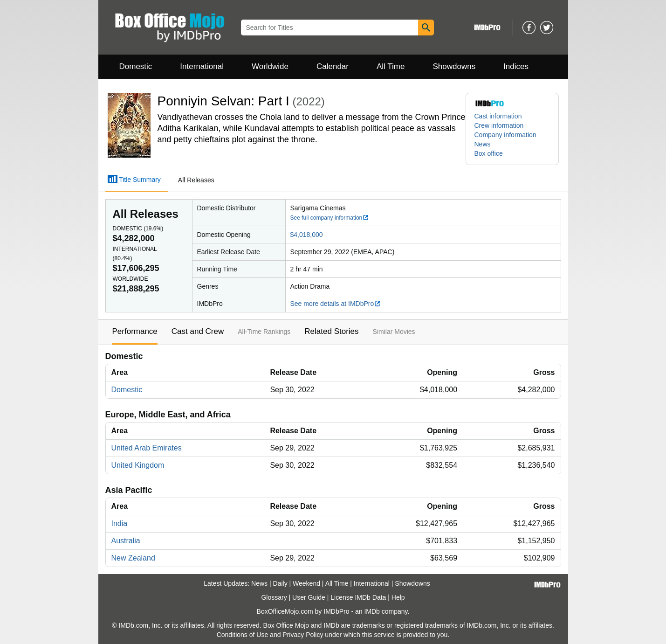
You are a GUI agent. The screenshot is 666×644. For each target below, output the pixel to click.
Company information (505, 135)
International (202, 66)
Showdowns (454, 66)
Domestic (136, 66)
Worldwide (270, 66)
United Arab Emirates (147, 448)
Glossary (274, 597)
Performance (135, 331)
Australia (126, 541)
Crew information (499, 125)
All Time (391, 66)
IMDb (372, 611)
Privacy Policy (303, 635)
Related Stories (331, 331)
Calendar (333, 66)
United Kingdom (138, 465)
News (483, 144)
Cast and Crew (198, 331)
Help (398, 597)
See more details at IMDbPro (336, 304)
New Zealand (133, 558)
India (120, 523)
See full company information (330, 218)
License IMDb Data (358, 597)
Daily (280, 583)
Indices (516, 66)
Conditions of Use (243, 635)
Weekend (306, 583)
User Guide (309, 597)
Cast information (498, 116)
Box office (489, 153)
